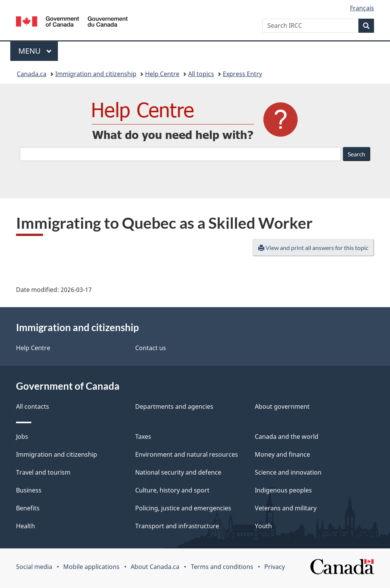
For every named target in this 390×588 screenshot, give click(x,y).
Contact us (151, 348)
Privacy (275, 567)
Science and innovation (288, 472)
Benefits (28, 508)
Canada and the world (287, 437)
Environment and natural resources (187, 454)
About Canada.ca (155, 567)
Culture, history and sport (172, 490)
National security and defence (178, 472)
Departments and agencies (174, 406)
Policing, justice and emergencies (183, 508)
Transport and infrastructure (177, 526)
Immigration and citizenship (96, 74)
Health (26, 526)
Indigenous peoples (283, 490)
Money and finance (282, 454)
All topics (201, 74)
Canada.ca (32, 74)
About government (282, 406)
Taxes (143, 437)
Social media (34, 567)
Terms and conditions (222, 567)
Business (29, 490)
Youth (263, 526)
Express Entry (242, 74)
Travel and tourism (43, 472)
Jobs (22, 437)
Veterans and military (286, 508)
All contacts (33, 406)
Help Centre (162, 74)
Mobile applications (91, 567)
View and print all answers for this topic (313, 248)
